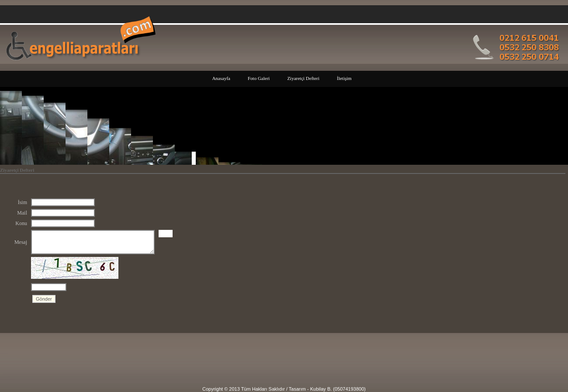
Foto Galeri (259, 78)
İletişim (344, 78)
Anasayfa (221, 78)
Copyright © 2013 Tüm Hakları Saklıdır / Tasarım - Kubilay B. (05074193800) (284, 389)
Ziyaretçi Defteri (303, 78)
